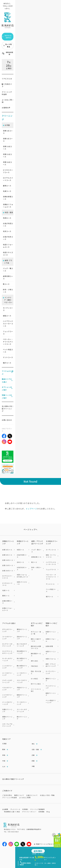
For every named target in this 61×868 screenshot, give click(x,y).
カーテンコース (8, 309)
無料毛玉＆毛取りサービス (36, 647)
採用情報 (41, 812)
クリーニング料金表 (7, 93)
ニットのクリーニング (7, 667)
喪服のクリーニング (7, 718)
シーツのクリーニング (22, 674)
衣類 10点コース (8, 560)
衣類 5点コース (7, 555)
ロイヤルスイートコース (8, 179)
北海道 (4, 743)
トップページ (31, 509)
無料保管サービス (36, 655)
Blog (48, 812)
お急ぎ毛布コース (8, 238)
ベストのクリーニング (7, 689)
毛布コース (7, 231)
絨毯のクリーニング (22, 696)
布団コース (7, 218)
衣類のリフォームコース (8, 206)
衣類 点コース (8, 132)
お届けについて (32, 795)
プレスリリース (15, 809)
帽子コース (7, 363)
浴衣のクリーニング (22, 638)
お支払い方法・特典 (47, 795)
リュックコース (8, 333)
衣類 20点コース (8, 571)
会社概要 (5, 809)
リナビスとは (7, 79)
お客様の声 (6, 108)
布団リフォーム (51, 659)
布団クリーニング (51, 652)
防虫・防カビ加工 (36, 672)
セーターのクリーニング (7, 659)
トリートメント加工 (36, 690)
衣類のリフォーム (51, 640)
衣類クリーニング (51, 633)
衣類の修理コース (8, 198)
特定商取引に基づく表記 (12, 812)
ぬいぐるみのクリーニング (22, 645)
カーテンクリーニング (51, 672)
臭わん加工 (35, 661)
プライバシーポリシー (29, 812)
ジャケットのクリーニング (7, 681)
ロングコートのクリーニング (7, 645)
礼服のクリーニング (7, 710)
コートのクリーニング (7, 638)
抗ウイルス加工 (36, 684)
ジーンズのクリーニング (7, 703)
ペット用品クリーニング (51, 701)
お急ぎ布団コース (8, 225)
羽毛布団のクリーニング (22, 652)
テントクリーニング (51, 687)
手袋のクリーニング (22, 689)
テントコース (8, 357)
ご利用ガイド (7, 85)
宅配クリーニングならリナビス (47, 844)
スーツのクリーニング (7, 674)
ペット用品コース (8, 351)
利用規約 (25, 809)
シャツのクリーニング (7, 696)
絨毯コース (7, 316)
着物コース (7, 186)
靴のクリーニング (22, 718)
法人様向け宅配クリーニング (7, 409)
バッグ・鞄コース (8, 270)
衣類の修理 (49, 646)
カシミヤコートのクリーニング (7, 652)
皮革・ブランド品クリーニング (51, 665)
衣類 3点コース (7, 550)
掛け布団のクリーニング (22, 659)
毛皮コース (7, 191)
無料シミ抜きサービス (36, 640)
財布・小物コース (8, 291)
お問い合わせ (7, 420)
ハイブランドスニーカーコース (8, 324)
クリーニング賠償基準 (37, 809)
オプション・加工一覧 (36, 633)
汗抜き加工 (35, 666)
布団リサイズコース (8, 254)
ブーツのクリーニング (22, 703)
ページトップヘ (31, 529)
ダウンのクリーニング (7, 630)
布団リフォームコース (8, 246)
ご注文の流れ (7, 795)
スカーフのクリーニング (22, 681)
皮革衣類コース (8, 277)
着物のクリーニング (22, 630)
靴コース (6, 284)
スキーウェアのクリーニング (7, 725)
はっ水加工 (35, 679)
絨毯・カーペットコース (51, 556)
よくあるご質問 (7, 101)
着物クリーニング (51, 680)
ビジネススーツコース (8, 171)
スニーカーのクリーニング (22, 710)
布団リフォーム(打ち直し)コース (22, 576)
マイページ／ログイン (7, 37)
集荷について (19, 795)
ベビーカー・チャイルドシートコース (8, 342)
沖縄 (33, 766)
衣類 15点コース (8, 565)
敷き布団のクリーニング (22, 667)
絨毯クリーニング (51, 694)
